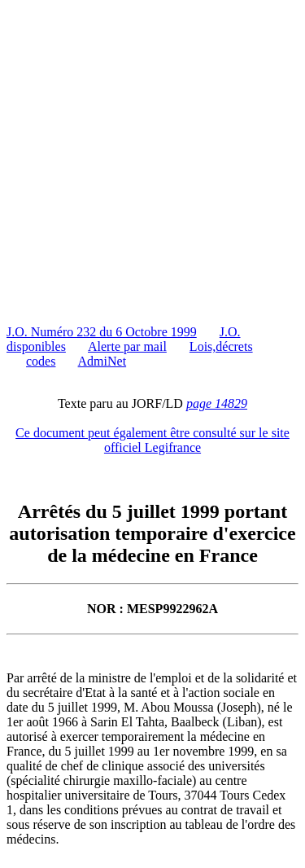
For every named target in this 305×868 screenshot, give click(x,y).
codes (41, 361)
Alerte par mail (127, 346)
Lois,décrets (221, 346)
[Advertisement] (152, 159)
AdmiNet (102, 361)
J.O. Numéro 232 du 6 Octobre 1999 (102, 332)
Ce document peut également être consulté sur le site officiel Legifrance (152, 440)
